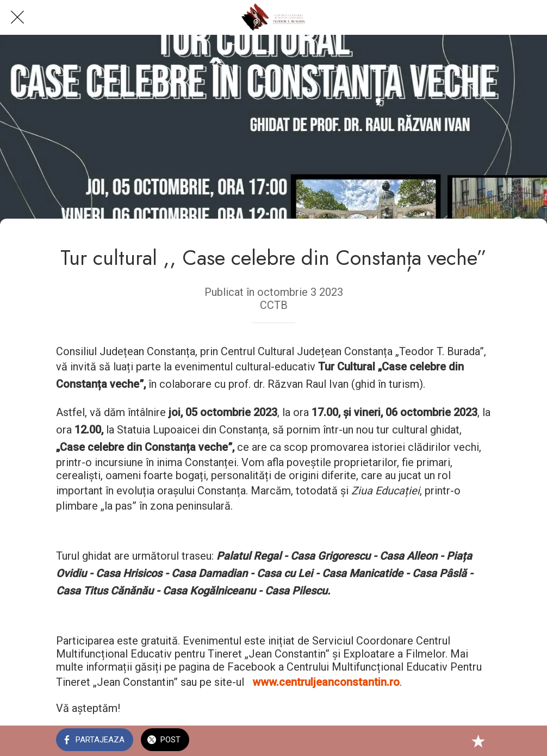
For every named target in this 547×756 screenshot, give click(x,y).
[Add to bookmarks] (478, 741)
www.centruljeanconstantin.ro (326, 682)
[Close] (17, 17)
